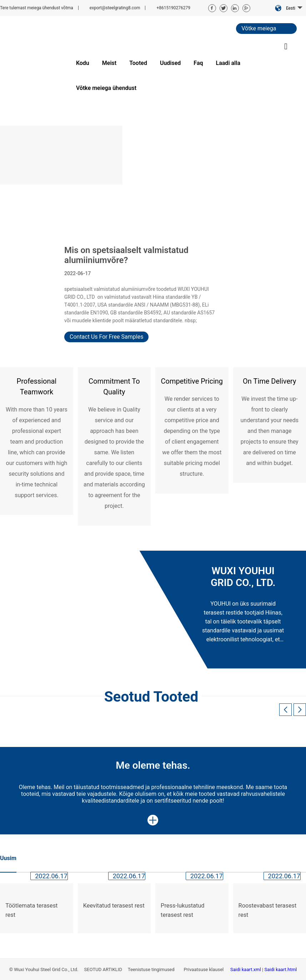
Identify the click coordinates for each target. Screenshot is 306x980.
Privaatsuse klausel (204, 969)
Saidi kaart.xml (246, 969)
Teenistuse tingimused (152, 969)
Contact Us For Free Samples (106, 337)
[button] (300, 710)
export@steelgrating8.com (115, 8)
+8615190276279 (173, 8)
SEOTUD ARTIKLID (103, 969)
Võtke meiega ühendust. (259, 29)
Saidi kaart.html (281, 969)
